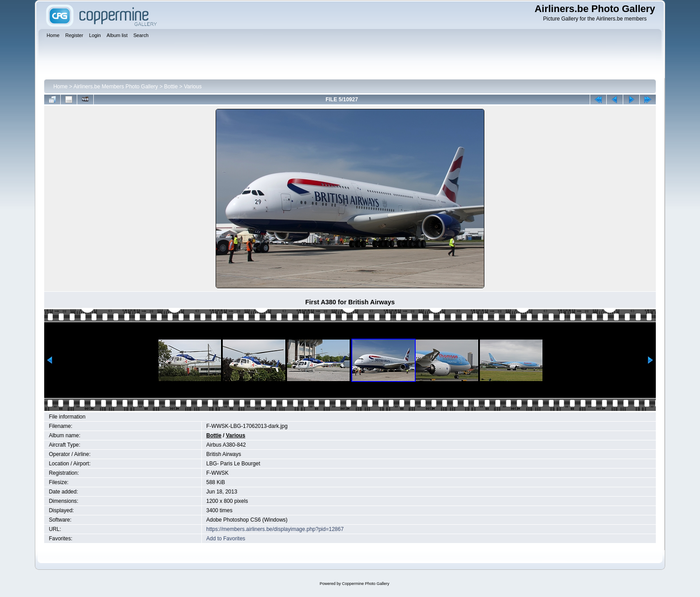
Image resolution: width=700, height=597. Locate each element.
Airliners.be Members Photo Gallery (115, 87)
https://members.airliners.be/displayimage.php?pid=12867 (275, 529)
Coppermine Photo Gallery (366, 584)
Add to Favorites (226, 539)
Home (60, 87)
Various (193, 87)
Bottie (171, 87)
